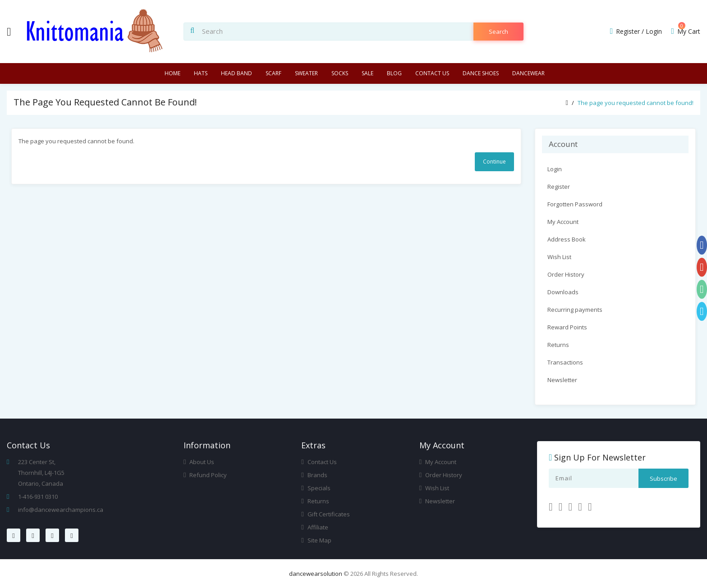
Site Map (316, 540)
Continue (494, 162)
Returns (558, 345)
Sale (367, 73)
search (498, 32)
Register (628, 31)
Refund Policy (205, 475)
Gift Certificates (325, 514)
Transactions (565, 362)
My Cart (686, 31)
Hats (201, 73)
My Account (563, 222)
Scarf (273, 73)
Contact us (432, 73)
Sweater (306, 73)
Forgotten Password (575, 204)
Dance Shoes (481, 73)
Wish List (559, 257)
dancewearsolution (316, 574)
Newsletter (562, 380)
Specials (316, 488)
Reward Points (567, 327)
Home (172, 73)
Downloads (563, 292)
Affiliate (314, 527)
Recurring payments (575, 310)
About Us (199, 462)
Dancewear (528, 73)
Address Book (567, 239)
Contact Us (319, 462)
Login (654, 31)
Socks (340, 73)
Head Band (236, 73)
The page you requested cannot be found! (636, 103)
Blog (394, 73)
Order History (566, 274)
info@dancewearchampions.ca (61, 510)
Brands (314, 475)
